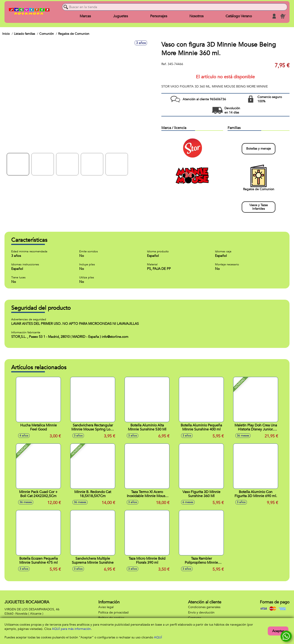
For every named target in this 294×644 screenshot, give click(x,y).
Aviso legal (106, 607)
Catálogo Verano (239, 16)
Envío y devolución (201, 612)
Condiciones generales (204, 607)
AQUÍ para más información (71, 629)
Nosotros (196, 16)
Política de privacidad (113, 612)
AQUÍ (158, 637)
